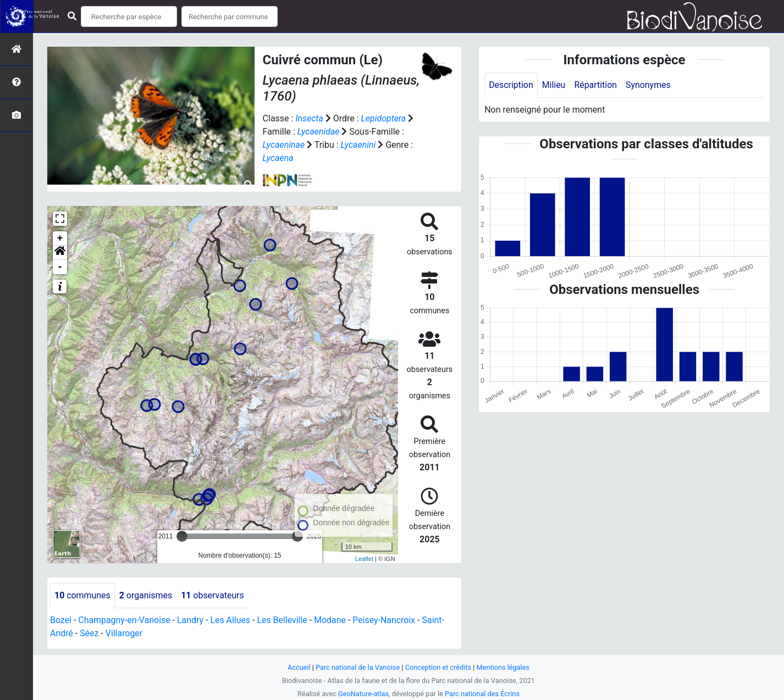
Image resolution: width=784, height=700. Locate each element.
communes (82, 595)
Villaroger (124, 633)
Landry (191, 620)
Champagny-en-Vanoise (125, 620)
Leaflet (364, 559)
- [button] (60, 267)
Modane (332, 620)
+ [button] (60, 238)
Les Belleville (283, 620)
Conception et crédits (438, 667)
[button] (60, 253)
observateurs (213, 595)
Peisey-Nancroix (386, 620)
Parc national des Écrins (482, 694)
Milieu (554, 85)
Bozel (61, 620)
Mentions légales (503, 667)
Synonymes (649, 85)
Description (511, 85)
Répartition (596, 85)
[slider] (182, 536)
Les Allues (231, 620)
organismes (146, 595)
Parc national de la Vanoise (357, 667)
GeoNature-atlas (363, 694)
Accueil (299, 667)
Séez (89, 633)
